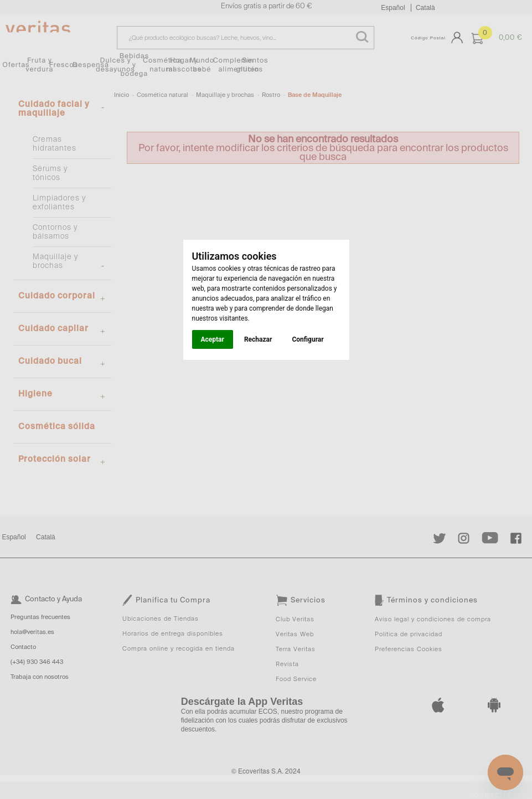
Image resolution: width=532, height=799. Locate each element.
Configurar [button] (308, 339)
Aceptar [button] (213, 339)
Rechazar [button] (258, 339)
